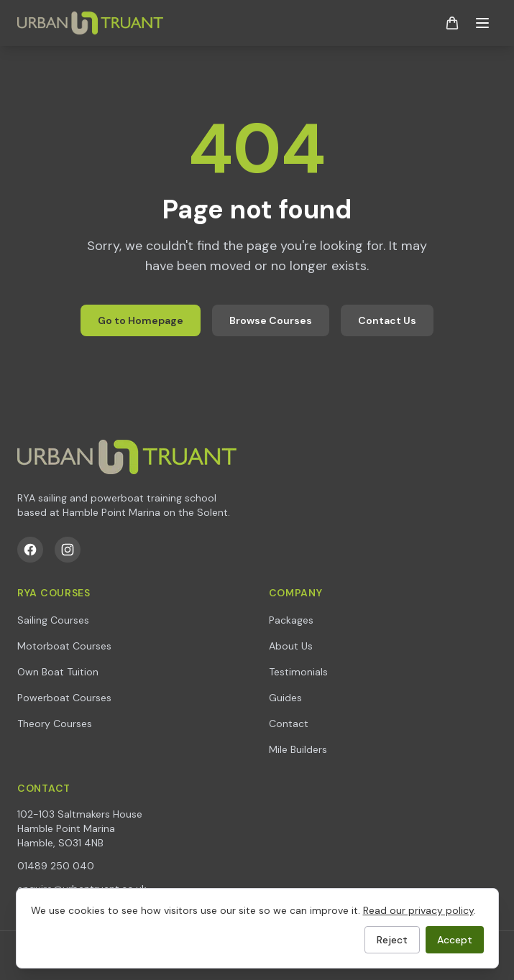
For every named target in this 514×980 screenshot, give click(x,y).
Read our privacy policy (418, 910)
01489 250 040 (56, 866)
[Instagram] (68, 550)
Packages (291, 620)
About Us (291, 646)
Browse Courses (271, 320)
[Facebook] (30, 550)
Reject (392, 940)
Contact (289, 724)
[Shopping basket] (452, 23)
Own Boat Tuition (58, 672)
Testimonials (298, 672)
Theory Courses (55, 724)
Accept (455, 940)
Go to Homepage (141, 320)
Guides (285, 698)
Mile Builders (298, 749)
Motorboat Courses (64, 646)
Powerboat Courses (64, 698)
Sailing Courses (53, 620)
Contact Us (387, 320)
